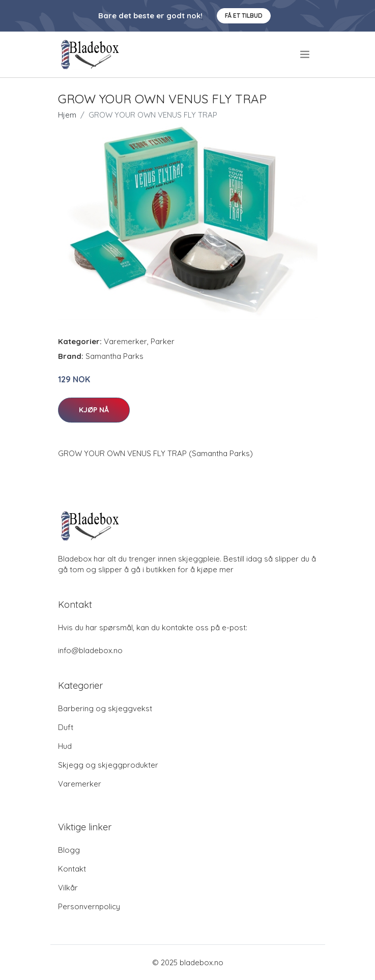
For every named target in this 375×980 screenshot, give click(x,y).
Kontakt (72, 869)
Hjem (67, 115)
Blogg (69, 850)
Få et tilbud (244, 16)
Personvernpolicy (89, 906)
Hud (65, 746)
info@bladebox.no (90, 650)
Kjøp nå (94, 410)
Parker (163, 341)
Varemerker (125, 341)
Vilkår (68, 888)
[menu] (306, 54)
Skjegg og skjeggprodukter (108, 765)
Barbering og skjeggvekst (105, 708)
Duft (66, 727)
